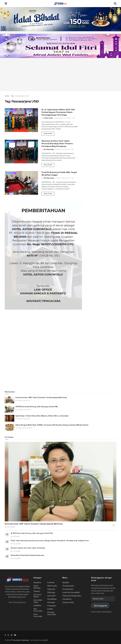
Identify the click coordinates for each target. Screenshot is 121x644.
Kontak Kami (68, 589)
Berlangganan (101, 606)
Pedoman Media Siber (72, 596)
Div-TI (46, 640)
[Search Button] (115, 4)
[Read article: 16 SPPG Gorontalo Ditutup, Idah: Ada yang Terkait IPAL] (9, 409)
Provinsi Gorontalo (52, 613)
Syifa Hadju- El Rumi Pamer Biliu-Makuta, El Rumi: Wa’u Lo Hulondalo (42, 416)
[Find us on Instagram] (8, 635)
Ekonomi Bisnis (37, 596)
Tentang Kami (68, 586)
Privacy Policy (68, 602)
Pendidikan (11, 110)
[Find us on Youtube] (15, 635)
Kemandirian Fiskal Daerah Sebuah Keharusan (27, 555)
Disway (37, 591)
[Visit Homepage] (60, 4)
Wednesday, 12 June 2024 (63, 118)
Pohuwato (52, 606)
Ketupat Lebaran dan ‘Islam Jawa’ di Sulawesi (28, 548)
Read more (49, 133)
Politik (50, 609)
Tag (12, 96)
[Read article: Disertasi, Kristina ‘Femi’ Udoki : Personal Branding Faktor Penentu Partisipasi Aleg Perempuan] (21, 152)
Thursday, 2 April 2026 (23, 410)
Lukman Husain (48, 118)
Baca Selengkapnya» (17, 602)
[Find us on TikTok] (12, 635)
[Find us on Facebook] (5, 635)
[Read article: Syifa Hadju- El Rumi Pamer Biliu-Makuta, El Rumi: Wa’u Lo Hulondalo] (9, 418)
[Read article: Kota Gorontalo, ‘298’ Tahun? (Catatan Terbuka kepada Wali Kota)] (9, 400)
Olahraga (51, 593)
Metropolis (52, 586)
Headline (10, 142)
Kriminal (51, 583)
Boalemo (37, 583)
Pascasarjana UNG (22, 96)
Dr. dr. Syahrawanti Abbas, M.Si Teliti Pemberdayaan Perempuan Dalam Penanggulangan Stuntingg (58, 112)
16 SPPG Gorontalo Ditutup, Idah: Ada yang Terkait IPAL (37, 407)
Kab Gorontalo (38, 610)
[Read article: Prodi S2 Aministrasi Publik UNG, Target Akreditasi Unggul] (21, 183)
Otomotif (51, 596)
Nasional (51, 589)
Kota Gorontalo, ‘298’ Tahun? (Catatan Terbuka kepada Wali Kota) (41, 398)
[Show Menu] (6, 4)
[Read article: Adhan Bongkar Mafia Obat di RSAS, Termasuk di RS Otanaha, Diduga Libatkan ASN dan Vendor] (9, 427)
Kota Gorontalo (38, 615)
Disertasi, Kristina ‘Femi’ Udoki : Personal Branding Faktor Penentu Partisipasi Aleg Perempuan (57, 144)
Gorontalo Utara (38, 601)
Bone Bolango (37, 587)
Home (7, 96)
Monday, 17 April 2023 (63, 149)
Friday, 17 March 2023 (63, 178)
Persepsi (51, 602)
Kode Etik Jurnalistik (71, 593)
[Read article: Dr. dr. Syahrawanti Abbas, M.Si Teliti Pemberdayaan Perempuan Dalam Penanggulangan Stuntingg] (21, 120)
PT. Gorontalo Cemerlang (20, 640)
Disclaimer (67, 599)
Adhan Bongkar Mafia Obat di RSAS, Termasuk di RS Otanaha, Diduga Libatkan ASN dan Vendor (52, 425)
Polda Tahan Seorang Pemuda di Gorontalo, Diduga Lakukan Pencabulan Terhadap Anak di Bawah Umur (50, 541)
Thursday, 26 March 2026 (24, 428)
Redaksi (66, 583)
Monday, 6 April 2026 (23, 400)
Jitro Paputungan (49, 149)
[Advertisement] (60, 75)
